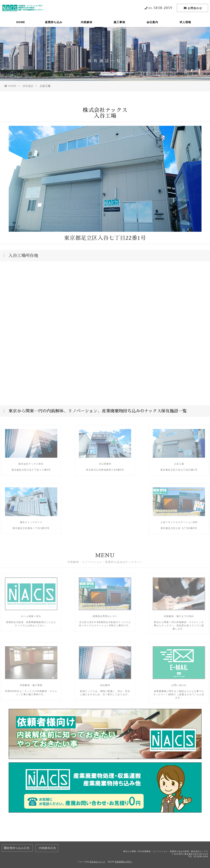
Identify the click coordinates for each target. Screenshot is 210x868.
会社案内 (152, 22)
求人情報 (185, 22)
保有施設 (28, 86)
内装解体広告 (47, 848)
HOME (21, 22)
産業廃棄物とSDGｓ (124, 862)
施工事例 (119, 22)
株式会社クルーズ (97, 862)
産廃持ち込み (54, 22)
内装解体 (87, 22)
